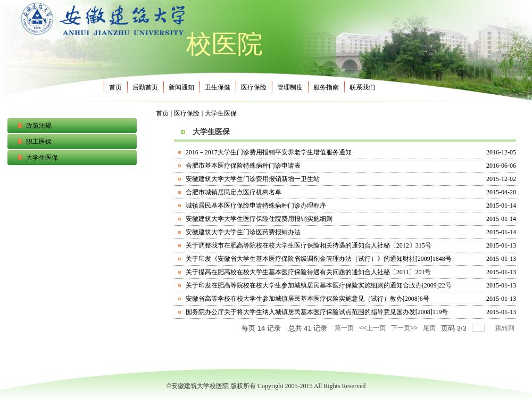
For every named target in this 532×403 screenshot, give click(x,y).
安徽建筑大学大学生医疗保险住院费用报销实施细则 (259, 219)
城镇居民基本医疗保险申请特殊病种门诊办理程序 (256, 205)
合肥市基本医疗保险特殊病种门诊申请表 (243, 166)
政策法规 (39, 126)
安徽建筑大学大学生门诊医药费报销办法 (243, 232)
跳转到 (506, 328)
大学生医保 (42, 158)
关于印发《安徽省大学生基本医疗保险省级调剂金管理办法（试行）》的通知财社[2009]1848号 (319, 259)
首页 (162, 113)
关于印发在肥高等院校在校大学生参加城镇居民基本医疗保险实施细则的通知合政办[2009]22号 (319, 285)
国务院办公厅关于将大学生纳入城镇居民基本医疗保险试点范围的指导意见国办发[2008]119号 (317, 312)
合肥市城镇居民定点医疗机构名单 (234, 192)
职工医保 (39, 142)
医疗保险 (187, 113)
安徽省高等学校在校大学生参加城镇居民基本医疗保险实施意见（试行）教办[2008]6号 (307, 299)
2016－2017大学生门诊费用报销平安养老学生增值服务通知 (269, 152)
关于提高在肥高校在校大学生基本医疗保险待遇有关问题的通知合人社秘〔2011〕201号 (309, 272)
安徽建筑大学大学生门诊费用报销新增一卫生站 (253, 179)
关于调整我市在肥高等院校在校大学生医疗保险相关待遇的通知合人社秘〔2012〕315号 (309, 245)
